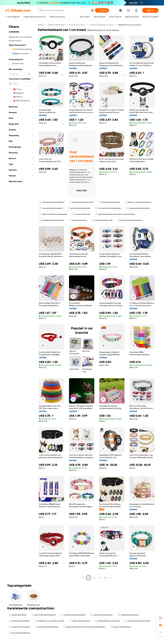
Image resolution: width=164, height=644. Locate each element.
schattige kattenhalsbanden (73, 615)
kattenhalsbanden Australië (81, 202)
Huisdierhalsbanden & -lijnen (101, 25)
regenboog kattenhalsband (138, 208)
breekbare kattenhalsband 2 (52, 220)
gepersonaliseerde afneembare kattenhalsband (115, 214)
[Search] (102, 10)
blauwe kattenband (78, 220)
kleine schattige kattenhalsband (53, 214)
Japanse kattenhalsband (102, 615)
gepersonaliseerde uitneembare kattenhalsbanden (84, 627)
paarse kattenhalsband (121, 627)
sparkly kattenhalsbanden (79, 208)
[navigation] (21, 302)
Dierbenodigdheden (57, 25)
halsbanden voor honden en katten (50, 621)
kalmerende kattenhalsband (130, 220)
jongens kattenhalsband (19, 627)
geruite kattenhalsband (19, 621)
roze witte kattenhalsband (51, 208)
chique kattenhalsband (80, 621)
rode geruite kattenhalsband (52, 202)
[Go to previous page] (83, 578)
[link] (160, 618)
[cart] (129, 11)
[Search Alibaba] (64, 10)
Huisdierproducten (77, 25)
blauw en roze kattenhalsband (138, 202)
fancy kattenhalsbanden (20, 633)
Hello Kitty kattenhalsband (47, 627)
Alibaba (41, 25)
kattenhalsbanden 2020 (109, 202)
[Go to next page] (110, 578)
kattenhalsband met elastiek (107, 621)
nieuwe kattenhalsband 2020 (137, 621)
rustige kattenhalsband (128, 615)
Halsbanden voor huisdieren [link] (130, 25)
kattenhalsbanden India (102, 220)
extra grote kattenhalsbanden (108, 208)
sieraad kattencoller (81, 214)
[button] (92, 10)
